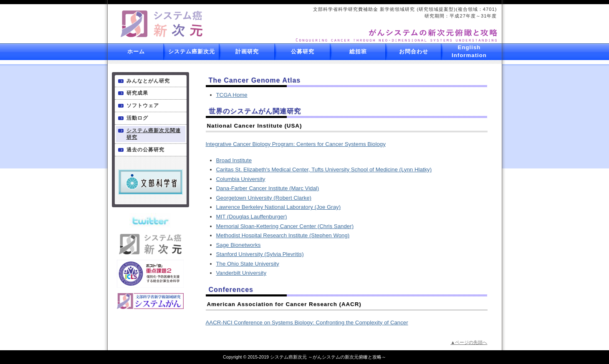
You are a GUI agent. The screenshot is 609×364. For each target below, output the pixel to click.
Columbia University (241, 179)
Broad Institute (234, 160)
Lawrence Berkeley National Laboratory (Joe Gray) (279, 207)
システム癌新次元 (192, 51)
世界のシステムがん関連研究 (255, 111)
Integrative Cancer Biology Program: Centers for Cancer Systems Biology (296, 144)
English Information (469, 51)
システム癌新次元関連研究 (154, 134)
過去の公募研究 (145, 150)
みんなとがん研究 (148, 81)
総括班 (358, 51)
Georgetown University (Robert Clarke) (264, 198)
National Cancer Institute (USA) (255, 126)
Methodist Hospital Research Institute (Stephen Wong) (283, 235)
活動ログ (137, 118)
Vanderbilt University (241, 273)
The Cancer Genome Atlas (255, 80)
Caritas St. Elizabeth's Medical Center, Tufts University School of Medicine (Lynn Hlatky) (324, 169)
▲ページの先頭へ (469, 342)
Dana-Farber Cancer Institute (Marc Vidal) (268, 188)
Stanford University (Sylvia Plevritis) (260, 254)
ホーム (136, 51)
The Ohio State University (248, 264)
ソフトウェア (143, 105)
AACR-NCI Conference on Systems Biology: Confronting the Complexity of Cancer (307, 323)
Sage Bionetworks (239, 245)
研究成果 (137, 93)
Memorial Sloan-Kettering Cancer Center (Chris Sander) (285, 226)
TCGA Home (232, 95)
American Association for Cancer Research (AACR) (284, 304)
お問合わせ (414, 51)
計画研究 (247, 51)
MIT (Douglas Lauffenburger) (252, 217)
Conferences (231, 290)
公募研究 (303, 51)
